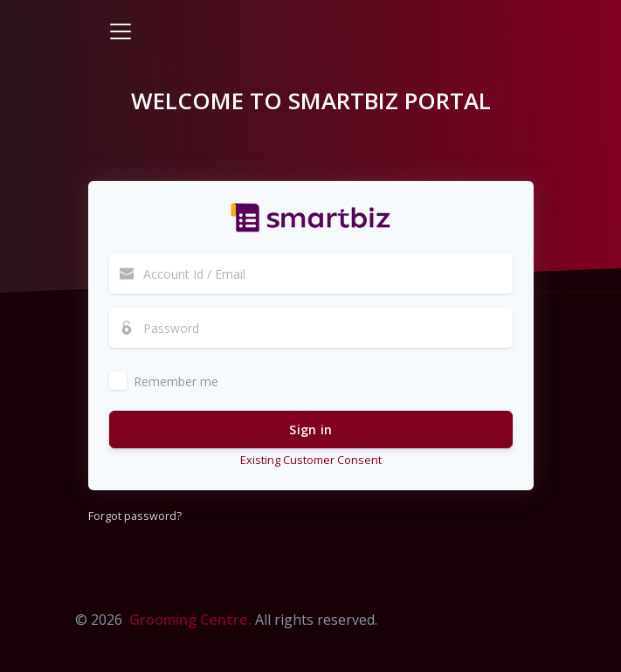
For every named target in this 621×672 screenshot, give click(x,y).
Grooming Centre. (190, 620)
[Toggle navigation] (121, 31)
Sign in (310, 430)
